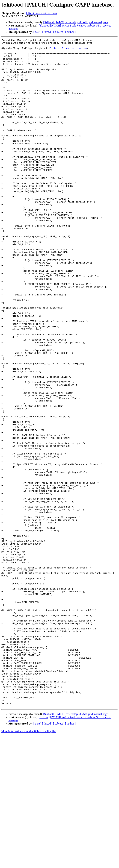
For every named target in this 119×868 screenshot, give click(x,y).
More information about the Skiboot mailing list (29, 865)
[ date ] (37, 32)
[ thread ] (47, 32)
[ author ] (70, 32)
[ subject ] (59, 32)
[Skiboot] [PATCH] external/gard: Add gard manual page (76, 22)
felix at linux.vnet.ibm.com (41, 13)
